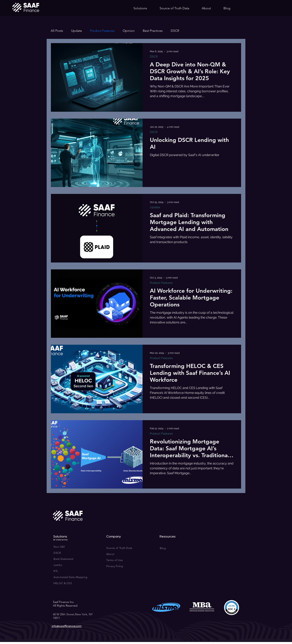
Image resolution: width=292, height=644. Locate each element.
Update (77, 31)
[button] (140, 8)
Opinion (129, 31)
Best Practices (153, 31)
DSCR (175, 31)
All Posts (57, 31)
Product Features (102, 31)
